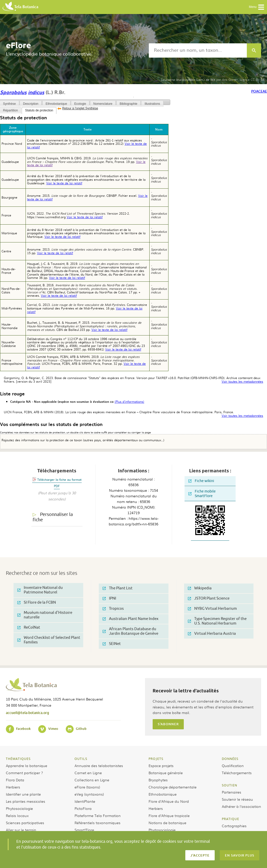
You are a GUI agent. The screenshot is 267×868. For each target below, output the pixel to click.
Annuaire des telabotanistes (99, 766)
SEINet (112, 644)
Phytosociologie (19, 808)
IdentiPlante (85, 801)
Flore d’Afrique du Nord (169, 801)
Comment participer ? (24, 773)
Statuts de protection (39, 110)
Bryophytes (158, 780)
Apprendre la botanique (27, 766)
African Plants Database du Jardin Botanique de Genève (130, 631)
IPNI (109, 598)
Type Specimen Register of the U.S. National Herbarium (217, 621)
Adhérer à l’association (241, 806)
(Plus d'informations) (129, 401)
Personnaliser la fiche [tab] (53, 517)
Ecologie (80, 104)
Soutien (229, 785)
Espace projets (161, 766)
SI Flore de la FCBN (37, 603)
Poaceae (259, 91)
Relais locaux (17, 815)
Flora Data (15, 780)
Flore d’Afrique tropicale (169, 815)
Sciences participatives (25, 823)
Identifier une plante (23, 794)
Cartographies (234, 826)
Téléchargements (237, 773)
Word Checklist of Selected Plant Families (49, 640)
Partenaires (232, 792)
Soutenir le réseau (237, 799)
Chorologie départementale (173, 787)
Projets (156, 759)
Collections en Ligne (92, 780)
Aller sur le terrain (21, 830)
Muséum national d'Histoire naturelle (45, 615)
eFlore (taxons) (87, 787)
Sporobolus (13, 92)
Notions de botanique (167, 823)
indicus (36, 92)
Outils (81, 759)
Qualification (233, 766)
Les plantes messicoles (26, 801)
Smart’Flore (84, 830)
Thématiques (18, 759)
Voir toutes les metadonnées (242, 382)
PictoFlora (83, 808)
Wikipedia (200, 588)
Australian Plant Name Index (131, 619)
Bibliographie (129, 104)
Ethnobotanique (56, 104)
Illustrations (152, 104)
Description (31, 104)
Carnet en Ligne (88, 773)
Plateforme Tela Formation (98, 815)
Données (230, 759)
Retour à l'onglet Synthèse (80, 108)
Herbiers (13, 787)
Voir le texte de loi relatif (64, 183)
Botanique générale (166, 773)
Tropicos (113, 609)
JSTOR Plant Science (209, 598)
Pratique (230, 819)
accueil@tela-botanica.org (27, 713)
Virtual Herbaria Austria (212, 634)
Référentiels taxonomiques (98, 823)
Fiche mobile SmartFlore (202, 494)
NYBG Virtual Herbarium (212, 609)
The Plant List (118, 588)
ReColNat (29, 627)
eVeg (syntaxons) (89, 794)
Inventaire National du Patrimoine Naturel (40, 590)
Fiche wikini (201, 481)
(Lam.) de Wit (188, 80)
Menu (257, 7)
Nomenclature (103, 104)
